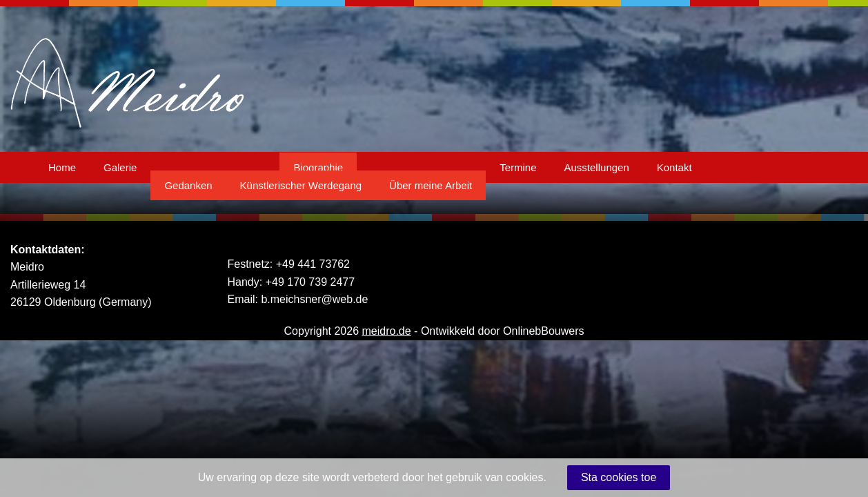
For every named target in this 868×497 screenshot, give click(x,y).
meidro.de (387, 331)
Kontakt (674, 167)
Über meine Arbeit (431, 185)
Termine (518, 167)
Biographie (318, 167)
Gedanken (188, 185)
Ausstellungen (597, 167)
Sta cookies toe (619, 477)
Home (62, 167)
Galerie (120, 167)
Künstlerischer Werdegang (301, 185)
